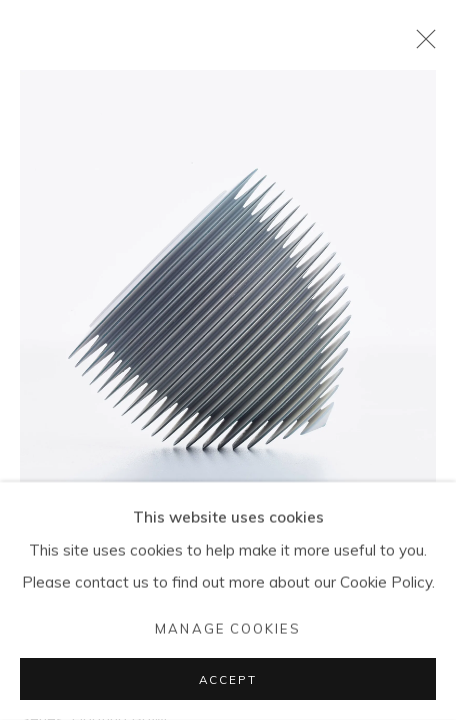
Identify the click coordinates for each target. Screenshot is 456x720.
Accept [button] (227, 679)
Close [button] (421, 45)
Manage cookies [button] (227, 628)
